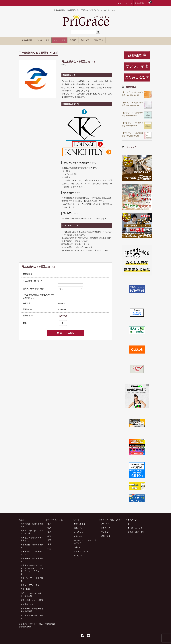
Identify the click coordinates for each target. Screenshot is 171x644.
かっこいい (79, 530)
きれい (77, 546)
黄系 (49, 530)
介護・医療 (25, 588)
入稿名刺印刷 (29, 40)
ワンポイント (106, 530)
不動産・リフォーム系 (30, 583)
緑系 (49, 535)
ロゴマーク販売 (74, 40)
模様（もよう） (81, 522)
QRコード (105, 522)
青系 (49, 539)
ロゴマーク (106, 526)
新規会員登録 (140, 3)
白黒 (49, 547)
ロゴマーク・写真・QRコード (111, 518)
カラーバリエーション (55, 518)
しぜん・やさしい (82, 550)
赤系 (49, 522)
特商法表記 (50, 622)
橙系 (49, 526)
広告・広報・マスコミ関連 (32, 599)
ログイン (129, 3)
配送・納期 (111, 40)
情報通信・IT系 (27, 603)
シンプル (78, 554)
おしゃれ (78, 526)
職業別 (22, 518)
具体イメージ (131, 518)
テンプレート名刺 (51, 40)
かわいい (78, 535)
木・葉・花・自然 (135, 526)
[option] (37, 78)
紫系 (49, 543)
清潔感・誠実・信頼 (136, 530)
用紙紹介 (93, 40)
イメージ (76, 518)
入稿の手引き (130, 40)
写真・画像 (106, 535)
